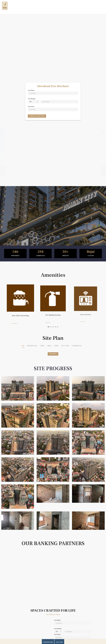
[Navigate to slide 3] (53, 327)
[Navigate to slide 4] (55, 327)
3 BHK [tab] (56, 346)
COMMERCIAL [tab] (77, 346)
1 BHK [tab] (42, 346)
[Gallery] (53, 305)
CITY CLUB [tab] (65, 346)
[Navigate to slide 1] (48, 327)
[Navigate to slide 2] (51, 327)
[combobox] (34, 102)
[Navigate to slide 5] (58, 327)
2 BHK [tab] (49, 346)
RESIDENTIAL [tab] (32, 346)
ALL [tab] (23, 346)
